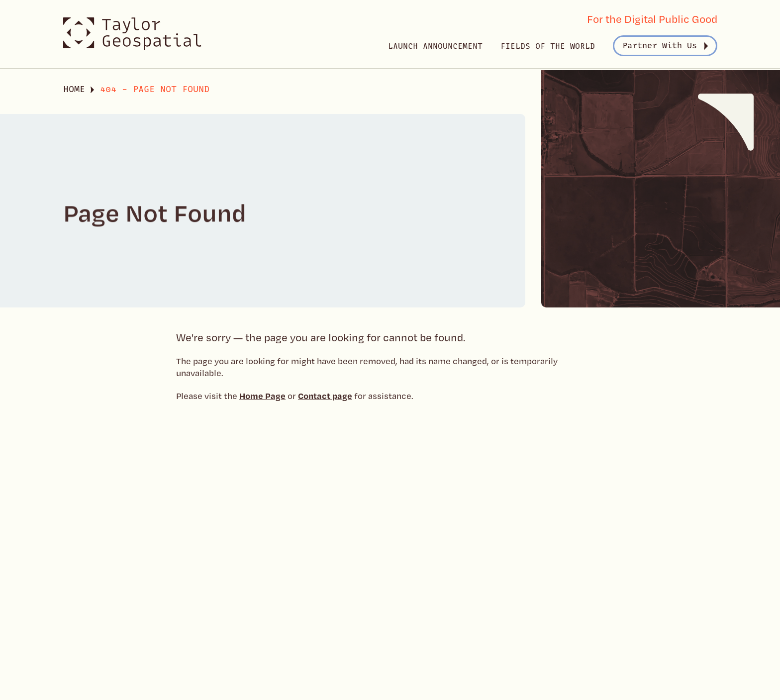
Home (74, 93)
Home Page (262, 396)
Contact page (325, 396)
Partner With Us (660, 46)
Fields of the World (548, 46)
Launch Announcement (435, 46)
